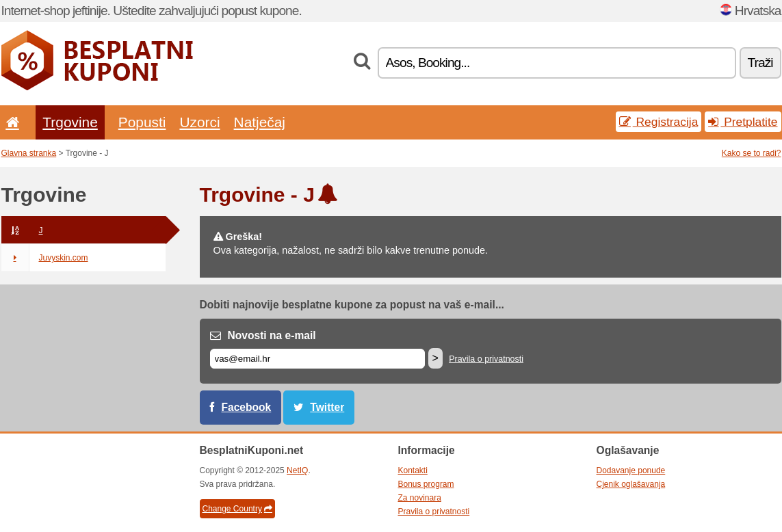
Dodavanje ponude (631, 470)
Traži (760, 63)
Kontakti (413, 470)
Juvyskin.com (45, 258)
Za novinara (420, 498)
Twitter (327, 407)
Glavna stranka (29, 153)
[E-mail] (317, 359)
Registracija (659, 122)
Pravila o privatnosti (486, 359)
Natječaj (260, 122)
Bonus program (426, 484)
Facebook (247, 407)
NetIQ (297, 470)
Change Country (237, 509)
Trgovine (70, 122)
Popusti (142, 122)
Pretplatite (743, 122)
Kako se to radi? (752, 153)
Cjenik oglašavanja (631, 484)
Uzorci (199, 122)
